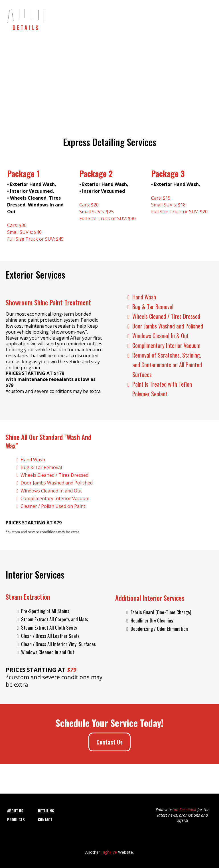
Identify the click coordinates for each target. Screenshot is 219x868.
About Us (91, 18)
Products (172, 18)
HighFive (109, 852)
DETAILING (46, 811)
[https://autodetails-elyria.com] (25, 18)
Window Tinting (143, 18)
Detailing (114, 18)
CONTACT (45, 820)
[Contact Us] (109, 742)
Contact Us (198, 18)
